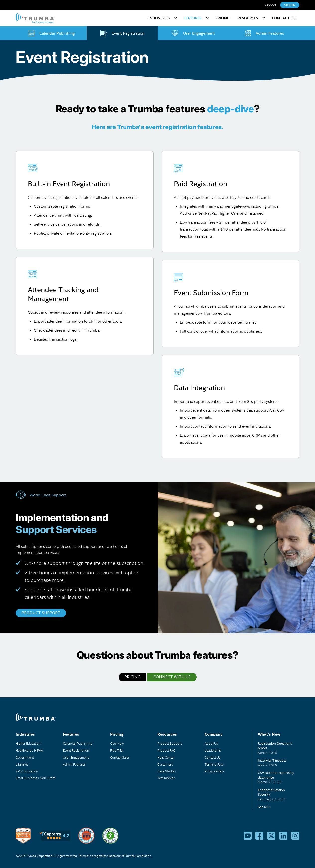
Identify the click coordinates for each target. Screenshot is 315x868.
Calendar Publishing (78, 743)
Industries (159, 18)
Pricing (222, 18)
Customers (165, 764)
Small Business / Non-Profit (35, 778)
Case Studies (167, 771)
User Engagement (76, 757)
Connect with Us (172, 677)
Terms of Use (214, 764)
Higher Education (28, 743)
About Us (211, 743)
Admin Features (74, 764)
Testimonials (166, 778)
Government (25, 757)
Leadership (213, 750)
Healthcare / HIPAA (29, 750)
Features (192, 18)
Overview (117, 743)
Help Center (166, 757)
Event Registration (76, 750)
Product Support (169, 743)
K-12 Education (27, 771)
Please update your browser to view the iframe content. (279, 775)
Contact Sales (120, 757)
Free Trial (117, 750)
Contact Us (284, 18)
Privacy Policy (214, 771)
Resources (248, 18)
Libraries (22, 764)
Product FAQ (166, 750)
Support (270, 5)
